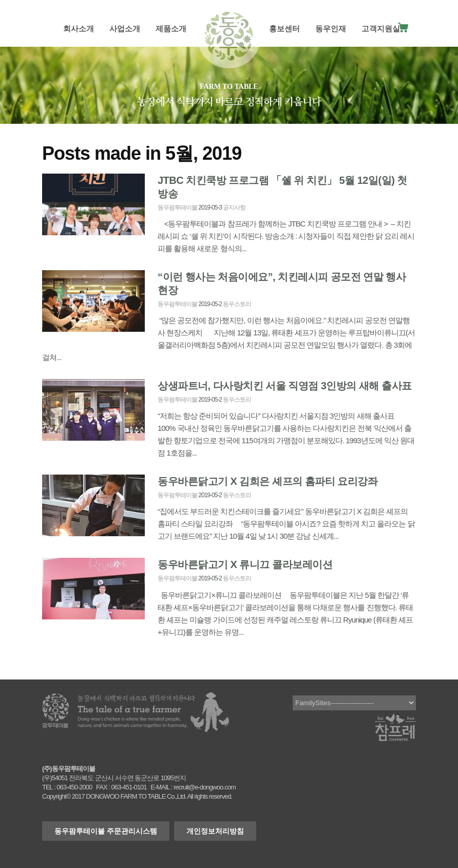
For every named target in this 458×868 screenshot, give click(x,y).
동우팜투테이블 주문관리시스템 (106, 831)
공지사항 (234, 207)
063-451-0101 (129, 787)
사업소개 (125, 29)
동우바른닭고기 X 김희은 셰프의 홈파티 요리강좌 (268, 481)
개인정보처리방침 (215, 831)
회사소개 (79, 29)
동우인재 (331, 29)
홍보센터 (284, 29)
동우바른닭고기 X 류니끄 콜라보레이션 (245, 564)
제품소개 (171, 29)
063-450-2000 (74, 787)
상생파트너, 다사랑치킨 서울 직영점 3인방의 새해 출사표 (285, 386)
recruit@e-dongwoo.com (205, 787)
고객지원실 (381, 29)
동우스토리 (237, 304)
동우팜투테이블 (177, 207)
